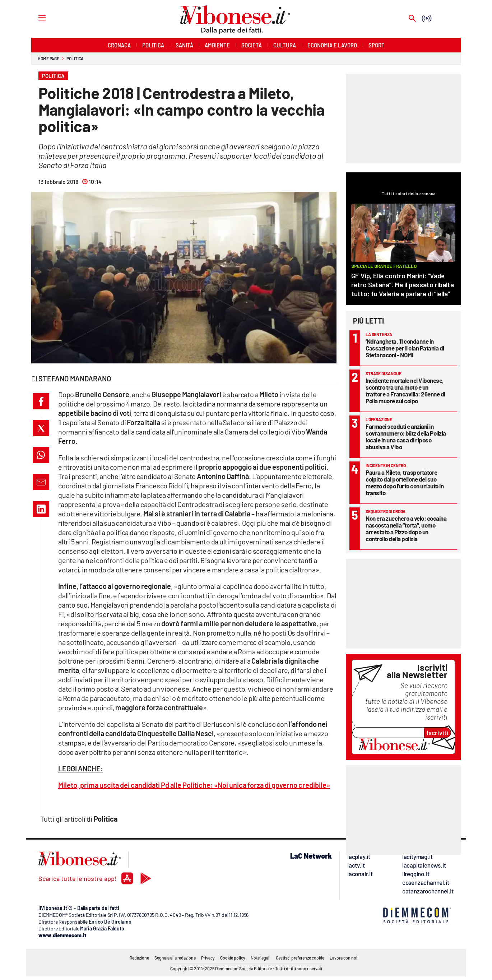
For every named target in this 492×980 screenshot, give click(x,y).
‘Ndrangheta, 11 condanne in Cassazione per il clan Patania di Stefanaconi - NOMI (405, 348)
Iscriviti (438, 733)
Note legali (261, 958)
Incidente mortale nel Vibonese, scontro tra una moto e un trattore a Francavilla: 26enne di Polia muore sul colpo (405, 391)
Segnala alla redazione (175, 958)
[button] (41, 401)
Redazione (139, 958)
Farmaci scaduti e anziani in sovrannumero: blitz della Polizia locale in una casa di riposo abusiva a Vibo (406, 436)
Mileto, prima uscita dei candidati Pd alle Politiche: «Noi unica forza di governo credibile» (194, 785)
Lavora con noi (344, 958)
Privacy (208, 958)
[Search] (412, 19)
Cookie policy (233, 958)
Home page (48, 59)
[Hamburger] (35, 17)
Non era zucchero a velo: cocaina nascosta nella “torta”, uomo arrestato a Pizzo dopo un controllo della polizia (406, 528)
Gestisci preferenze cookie (300, 958)
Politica (75, 59)
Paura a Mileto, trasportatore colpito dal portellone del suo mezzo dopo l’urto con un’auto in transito (405, 482)
